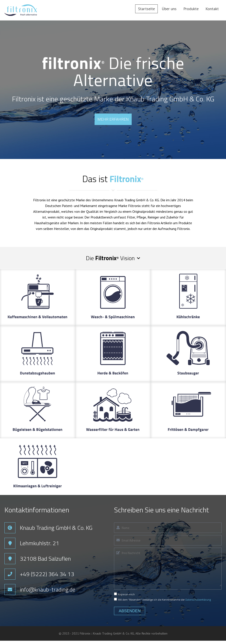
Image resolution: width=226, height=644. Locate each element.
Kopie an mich (124, 594)
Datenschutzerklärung (198, 600)
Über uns (169, 9)
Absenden (130, 611)
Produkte (191, 9)
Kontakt (212, 9)
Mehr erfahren (113, 119)
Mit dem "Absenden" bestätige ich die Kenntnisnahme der (162, 600)
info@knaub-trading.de (48, 589)
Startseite (146, 9)
